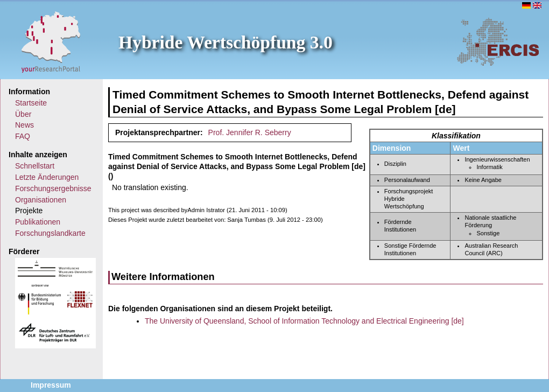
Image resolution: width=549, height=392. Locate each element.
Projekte (29, 211)
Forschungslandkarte (50, 233)
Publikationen (38, 222)
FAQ (23, 136)
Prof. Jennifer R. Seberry (250, 132)
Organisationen (41, 200)
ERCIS (498, 41)
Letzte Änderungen (47, 177)
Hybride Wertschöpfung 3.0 (226, 42)
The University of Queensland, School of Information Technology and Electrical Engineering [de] (304, 321)
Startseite (31, 103)
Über (23, 114)
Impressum (51, 385)
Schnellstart (35, 166)
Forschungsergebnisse (53, 188)
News (24, 125)
